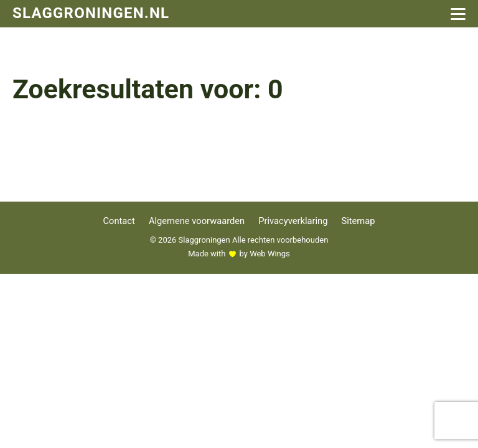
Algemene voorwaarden (197, 221)
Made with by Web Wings (239, 254)
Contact (119, 221)
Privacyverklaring (293, 221)
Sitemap (358, 221)
